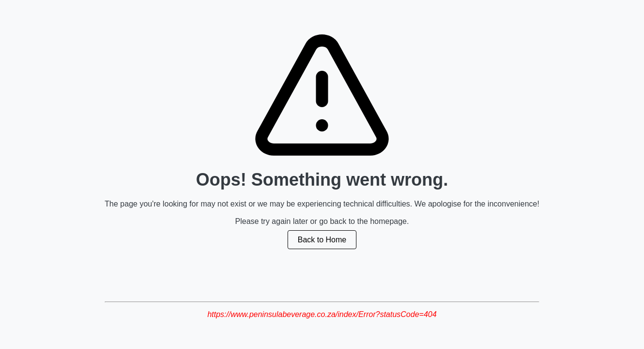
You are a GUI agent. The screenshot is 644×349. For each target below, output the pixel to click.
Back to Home (322, 240)
